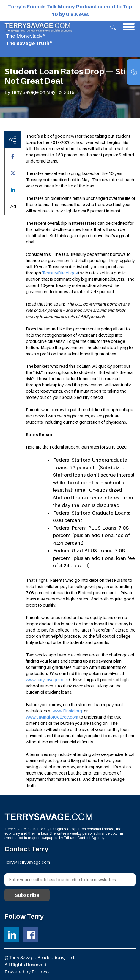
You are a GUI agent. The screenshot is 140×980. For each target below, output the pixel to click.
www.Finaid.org (67, 711)
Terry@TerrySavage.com (27, 862)
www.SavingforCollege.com (52, 717)
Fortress (41, 972)
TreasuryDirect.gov (60, 273)
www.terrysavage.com (47, 680)
